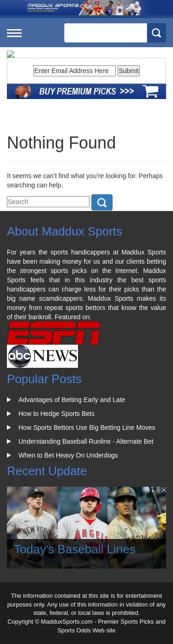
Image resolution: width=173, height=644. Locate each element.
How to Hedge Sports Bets (57, 414)
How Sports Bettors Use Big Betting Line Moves (87, 427)
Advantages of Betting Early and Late (72, 400)
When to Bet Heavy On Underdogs (68, 455)
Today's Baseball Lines (75, 549)
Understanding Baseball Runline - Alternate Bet (86, 441)
